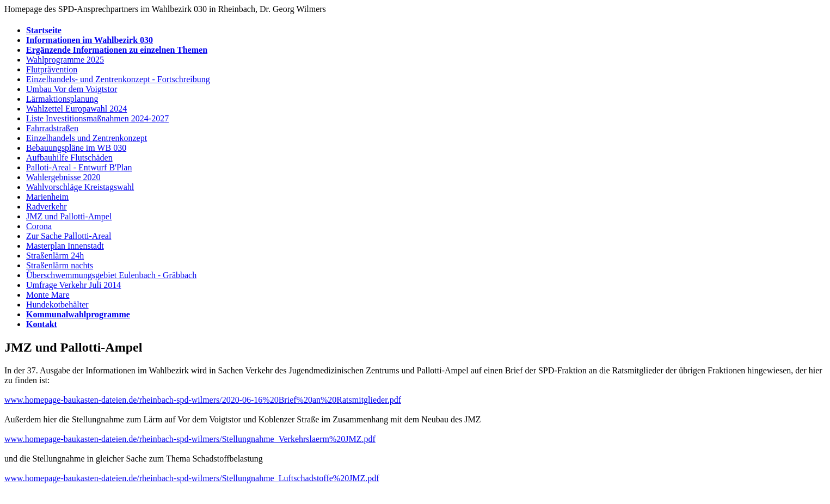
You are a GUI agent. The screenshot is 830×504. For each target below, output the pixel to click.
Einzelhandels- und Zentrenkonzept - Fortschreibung (118, 79)
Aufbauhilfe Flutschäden (69, 158)
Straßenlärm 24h (55, 256)
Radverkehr (47, 207)
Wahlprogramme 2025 (65, 60)
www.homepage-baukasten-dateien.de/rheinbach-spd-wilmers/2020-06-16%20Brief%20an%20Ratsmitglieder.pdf (203, 400)
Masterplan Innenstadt (65, 246)
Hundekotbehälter (57, 305)
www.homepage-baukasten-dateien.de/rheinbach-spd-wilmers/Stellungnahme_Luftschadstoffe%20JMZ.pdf (192, 478)
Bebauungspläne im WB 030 (76, 148)
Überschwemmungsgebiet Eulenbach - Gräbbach (111, 275)
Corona (39, 226)
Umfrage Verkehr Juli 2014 (73, 285)
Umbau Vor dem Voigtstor (72, 89)
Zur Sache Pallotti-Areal (69, 236)
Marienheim (47, 197)
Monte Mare (48, 295)
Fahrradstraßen (52, 128)
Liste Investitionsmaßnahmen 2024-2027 (97, 118)
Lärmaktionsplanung (62, 99)
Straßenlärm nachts (60, 265)
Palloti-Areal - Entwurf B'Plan (79, 167)
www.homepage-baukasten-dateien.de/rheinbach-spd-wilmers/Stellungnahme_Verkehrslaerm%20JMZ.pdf (190, 439)
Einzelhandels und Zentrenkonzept (87, 138)
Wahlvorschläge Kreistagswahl (80, 187)
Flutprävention (52, 69)
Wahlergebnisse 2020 (63, 177)
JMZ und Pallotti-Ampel (69, 216)
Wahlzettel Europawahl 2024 (76, 109)
